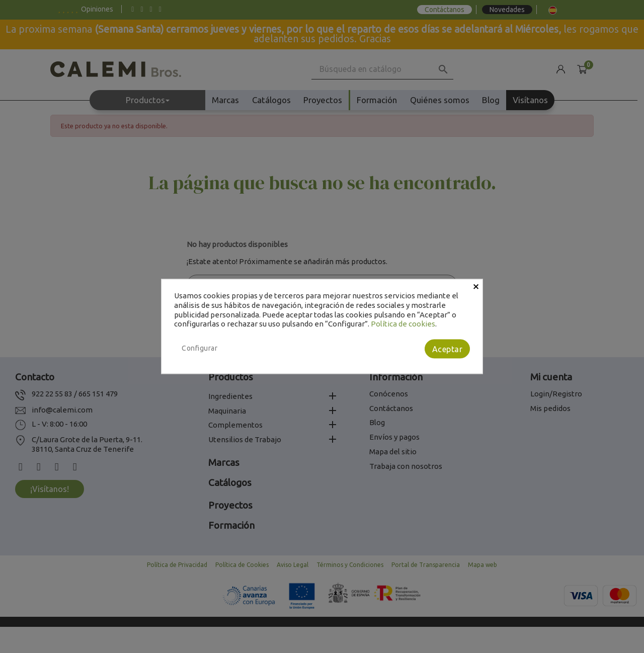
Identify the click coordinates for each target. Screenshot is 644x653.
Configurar (199, 348)
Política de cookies (403, 324)
